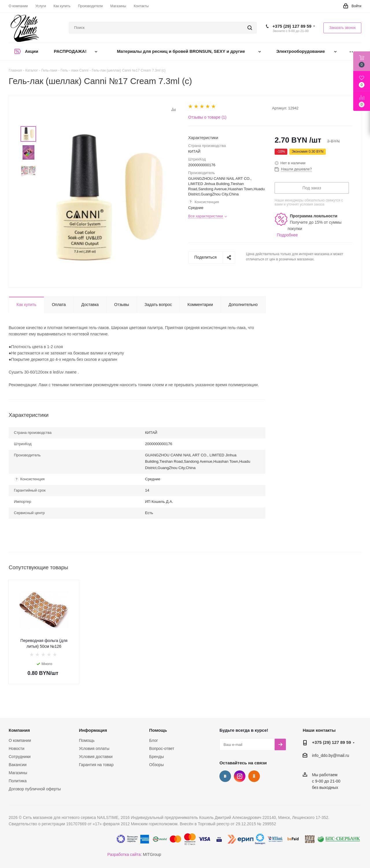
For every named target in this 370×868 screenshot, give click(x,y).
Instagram (240, 776)
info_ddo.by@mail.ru (331, 756)
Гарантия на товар (96, 765)
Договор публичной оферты (35, 789)
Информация (93, 730)
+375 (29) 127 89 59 (292, 26)
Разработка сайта (124, 854)
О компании (20, 740)
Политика (18, 781)
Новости (16, 748)
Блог (153, 740)
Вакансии (18, 765)
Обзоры (157, 765)
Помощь (87, 740)
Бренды (157, 757)
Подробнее (287, 235)
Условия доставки (96, 757)
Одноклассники (254, 776)
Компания (19, 730)
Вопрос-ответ (162, 748)
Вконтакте (225, 776)
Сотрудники (20, 757)
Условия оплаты (94, 748)
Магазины (18, 773)
